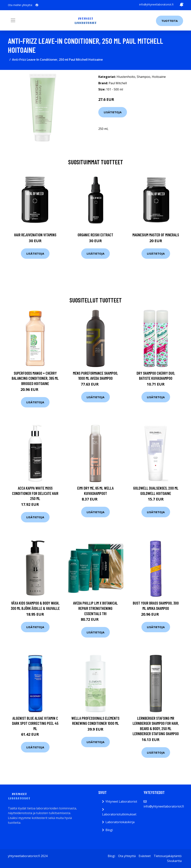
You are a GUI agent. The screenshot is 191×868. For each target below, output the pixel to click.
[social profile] (37, 5)
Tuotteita (170, 21)
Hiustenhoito (126, 77)
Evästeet (145, 856)
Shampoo (144, 77)
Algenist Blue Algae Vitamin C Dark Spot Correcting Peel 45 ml (35, 723)
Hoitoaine (159, 77)
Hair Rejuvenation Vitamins (35, 235)
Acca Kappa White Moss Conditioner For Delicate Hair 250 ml (35, 493)
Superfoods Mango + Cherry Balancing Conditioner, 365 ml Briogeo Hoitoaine (35, 378)
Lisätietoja (113, 112)
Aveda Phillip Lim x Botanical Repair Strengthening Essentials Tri (95, 608)
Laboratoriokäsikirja (120, 822)
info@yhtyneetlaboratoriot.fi (156, 4)
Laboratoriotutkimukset (119, 814)
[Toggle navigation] (13, 20)
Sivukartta (174, 861)
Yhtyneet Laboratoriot (121, 801)
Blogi (109, 830)
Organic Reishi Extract (95, 235)
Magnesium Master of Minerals (156, 235)
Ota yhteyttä (127, 856)
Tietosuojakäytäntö (168, 856)
